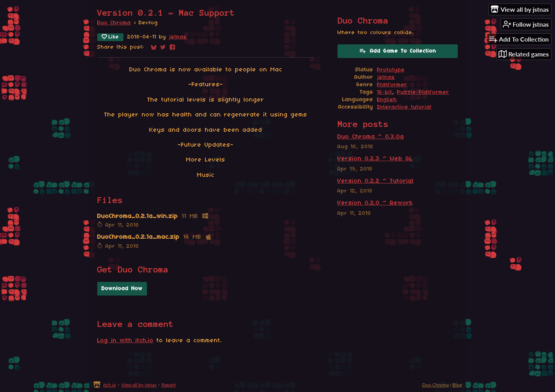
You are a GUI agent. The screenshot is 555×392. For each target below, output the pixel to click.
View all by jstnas (139, 385)
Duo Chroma (114, 23)
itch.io (110, 385)
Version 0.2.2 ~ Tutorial (375, 181)
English (387, 100)
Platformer (392, 85)
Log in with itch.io (125, 341)
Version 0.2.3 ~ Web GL (375, 159)
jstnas (178, 37)
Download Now (122, 289)
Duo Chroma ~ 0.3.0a (371, 137)
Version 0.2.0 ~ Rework (375, 203)
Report (169, 385)
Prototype (391, 70)
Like (110, 37)
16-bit (385, 92)
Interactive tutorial (404, 107)
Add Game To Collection (398, 51)
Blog (457, 385)
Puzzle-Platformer (423, 92)
